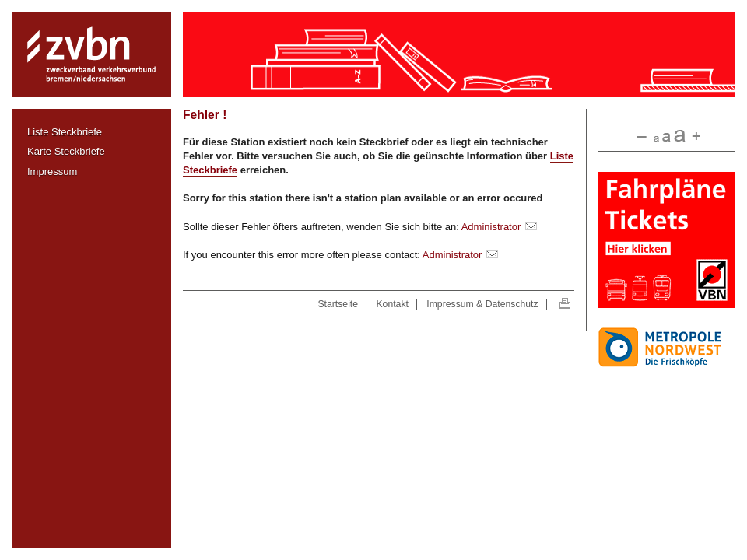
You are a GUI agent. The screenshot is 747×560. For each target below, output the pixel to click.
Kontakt (392, 304)
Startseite (338, 304)
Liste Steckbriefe (65, 132)
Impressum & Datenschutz (482, 304)
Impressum (52, 171)
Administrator (491, 227)
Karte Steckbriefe (66, 151)
